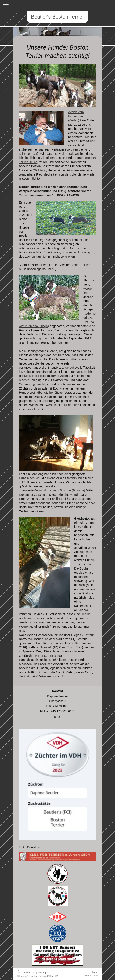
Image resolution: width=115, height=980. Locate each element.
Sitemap (42, 972)
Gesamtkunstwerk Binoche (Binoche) (60, 490)
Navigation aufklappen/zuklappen (57, 6)
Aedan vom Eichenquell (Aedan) (76, 116)
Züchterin (40, 170)
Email (57, 717)
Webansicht (92, 975)
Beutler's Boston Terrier (57, 17)
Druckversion (26, 972)
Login (95, 972)
